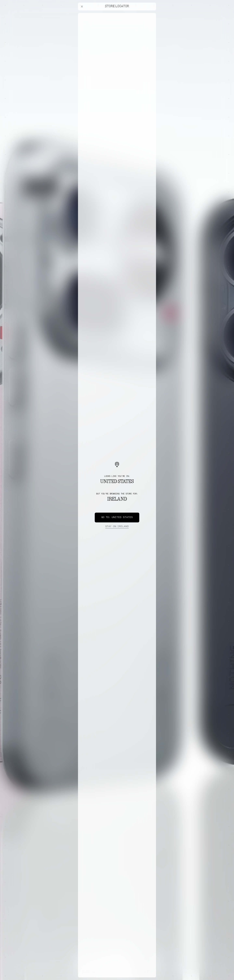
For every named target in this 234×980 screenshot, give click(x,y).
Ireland (117, 527)
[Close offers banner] (152, 14)
